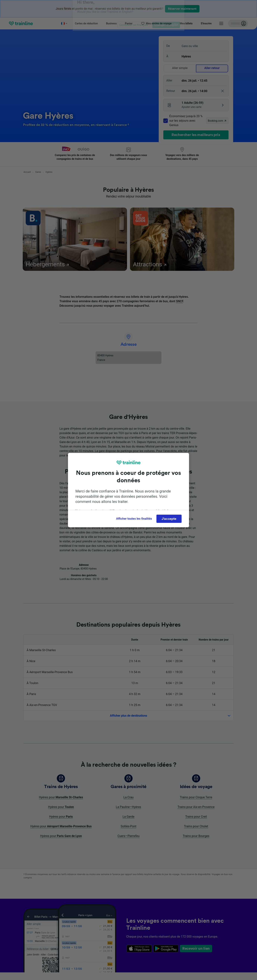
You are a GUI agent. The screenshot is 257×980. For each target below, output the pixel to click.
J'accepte (169, 519)
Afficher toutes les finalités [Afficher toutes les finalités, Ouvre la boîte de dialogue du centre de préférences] (134, 519)
